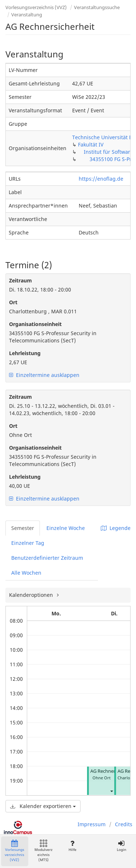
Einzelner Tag (28, 543)
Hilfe (72, 846)
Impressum (92, 824)
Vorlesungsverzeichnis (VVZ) (36, 7)
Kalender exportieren (43, 806)
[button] (111, 791)
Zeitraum (20, 280)
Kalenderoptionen (32, 595)
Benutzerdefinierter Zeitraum (47, 558)
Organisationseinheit (35, 324)
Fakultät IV (91, 144)
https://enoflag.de (101, 179)
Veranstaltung (27, 15)
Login (121, 846)
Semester (23, 528)
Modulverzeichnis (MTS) (44, 851)
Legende (116, 528)
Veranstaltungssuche (97, 7)
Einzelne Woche (66, 528)
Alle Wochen (26, 573)
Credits (124, 824)
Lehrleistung (25, 353)
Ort (13, 302)
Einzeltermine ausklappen (44, 375)
